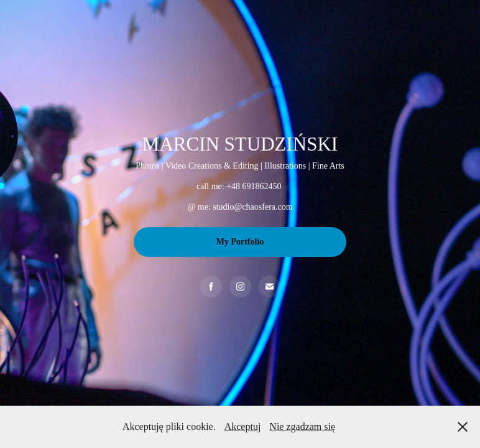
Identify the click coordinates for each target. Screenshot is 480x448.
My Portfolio (240, 242)
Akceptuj (243, 427)
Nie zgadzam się (302, 427)
